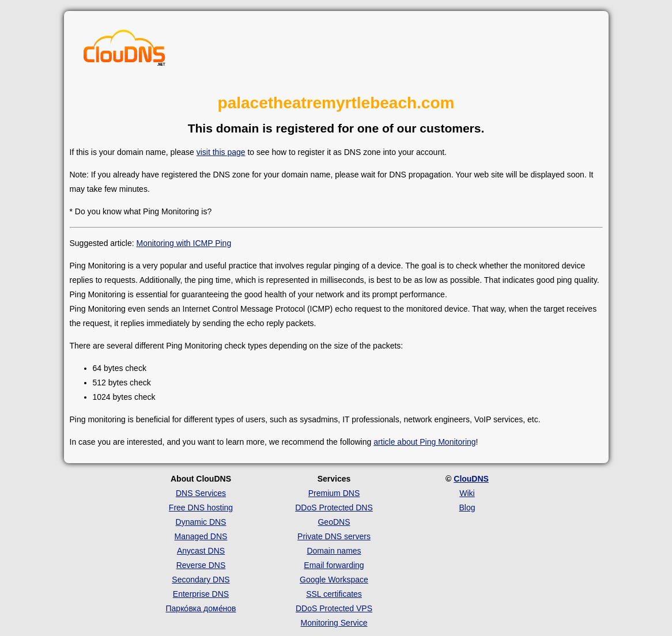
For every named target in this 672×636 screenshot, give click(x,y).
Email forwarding (334, 565)
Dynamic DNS (201, 522)
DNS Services (201, 493)
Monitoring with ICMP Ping (184, 243)
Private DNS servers (334, 536)
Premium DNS (334, 493)
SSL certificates (334, 594)
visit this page (221, 152)
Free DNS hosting (201, 508)
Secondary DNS (201, 580)
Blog (467, 508)
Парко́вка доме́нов (201, 608)
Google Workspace (334, 580)
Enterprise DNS (201, 594)
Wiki (467, 493)
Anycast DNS (201, 551)
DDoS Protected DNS (334, 508)
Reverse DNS (201, 565)
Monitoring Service (334, 623)
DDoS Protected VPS (334, 608)
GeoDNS (334, 522)
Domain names (334, 551)
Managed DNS (201, 536)
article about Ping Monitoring (424, 442)
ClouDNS (471, 479)
